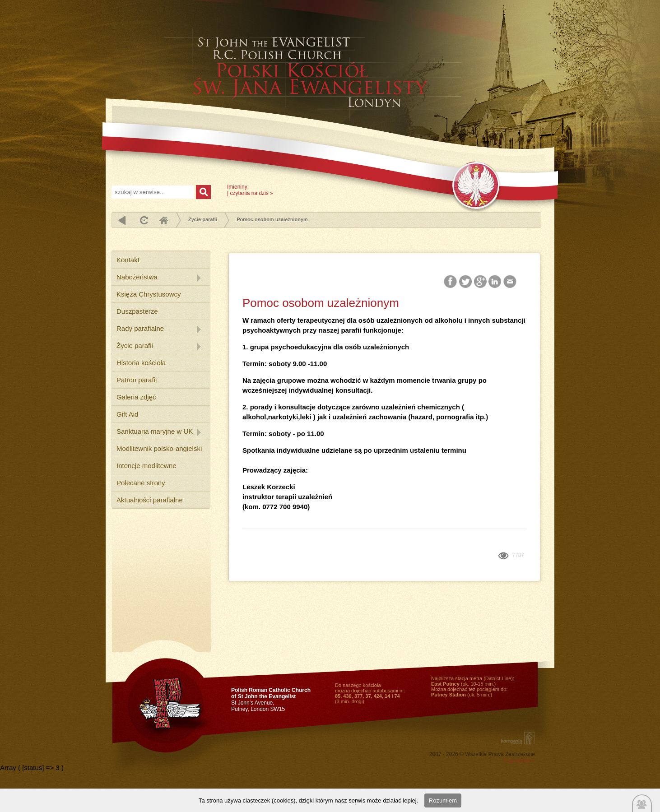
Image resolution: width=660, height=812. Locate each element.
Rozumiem (443, 800)
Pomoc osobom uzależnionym (272, 219)
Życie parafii (203, 219)
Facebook (451, 282)
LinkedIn (495, 282)
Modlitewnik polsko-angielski (159, 448)
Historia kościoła (141, 363)
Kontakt (128, 260)
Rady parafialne (140, 328)
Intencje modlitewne (146, 466)
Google (481, 282)
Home (163, 220)
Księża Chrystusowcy (149, 294)
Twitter (466, 282)
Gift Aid (127, 414)
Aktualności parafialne (150, 500)
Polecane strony (141, 483)
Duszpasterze (137, 311)
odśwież (143, 220)
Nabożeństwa (137, 277)
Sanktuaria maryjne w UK (155, 431)
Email (510, 282)
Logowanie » (520, 761)
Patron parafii (137, 380)
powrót (122, 220)
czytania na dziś (249, 193)
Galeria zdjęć (136, 397)
